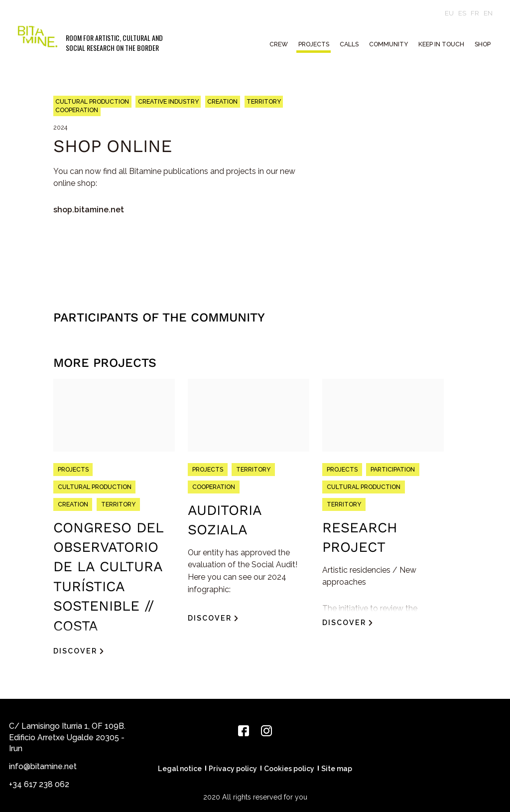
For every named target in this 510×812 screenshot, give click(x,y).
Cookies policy (289, 769)
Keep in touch (441, 44)
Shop (483, 44)
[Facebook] (244, 731)
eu (449, 13)
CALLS (349, 44)
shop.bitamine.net (89, 210)
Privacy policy (233, 769)
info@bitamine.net (43, 766)
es (462, 13)
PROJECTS (314, 44)
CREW (279, 44)
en (488, 13)
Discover (75, 651)
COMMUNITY (388, 44)
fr (475, 13)
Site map (337, 769)
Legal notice (180, 769)
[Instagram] (266, 731)
